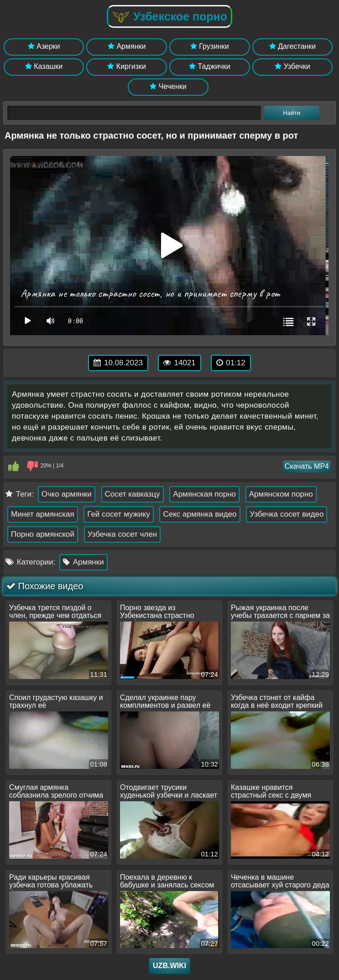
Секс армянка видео (200, 514)
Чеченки (168, 86)
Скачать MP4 (307, 466)
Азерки (44, 46)
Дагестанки (292, 46)
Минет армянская (43, 514)
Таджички (210, 66)
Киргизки (127, 66)
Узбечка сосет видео (287, 514)
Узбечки (292, 66)
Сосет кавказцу (133, 494)
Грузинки (210, 46)
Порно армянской (43, 534)
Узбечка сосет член (122, 534)
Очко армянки (67, 494)
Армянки (127, 46)
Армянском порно (281, 494)
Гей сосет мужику (118, 514)
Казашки (44, 66)
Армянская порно (204, 494)
